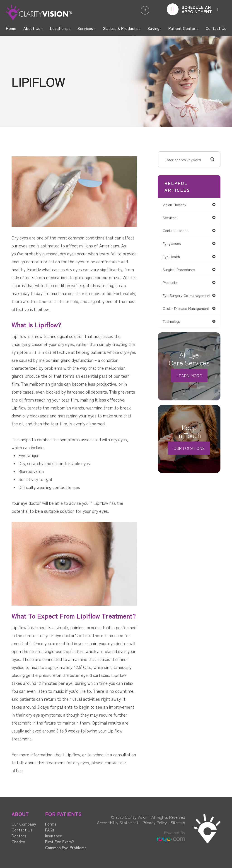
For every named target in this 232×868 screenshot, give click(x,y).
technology (174, 327)
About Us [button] (33, 28)
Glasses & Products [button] (122, 28)
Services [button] (87, 28)
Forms (51, 824)
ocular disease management (189, 314)
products (173, 284)
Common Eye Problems (66, 847)
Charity (18, 841)
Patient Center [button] (183, 28)
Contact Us (216, 28)
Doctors (19, 836)
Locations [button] (60, 28)
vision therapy (177, 205)
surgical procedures (182, 271)
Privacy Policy (155, 822)
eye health (174, 257)
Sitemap (178, 822)
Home (11, 28)
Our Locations (189, 454)
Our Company (24, 824)
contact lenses (178, 231)
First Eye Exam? (59, 841)
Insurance (54, 836)
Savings (154, 28)
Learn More (189, 382)
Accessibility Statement (118, 822)
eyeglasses (174, 244)
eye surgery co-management (179, 299)
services (172, 218)
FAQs (50, 830)
